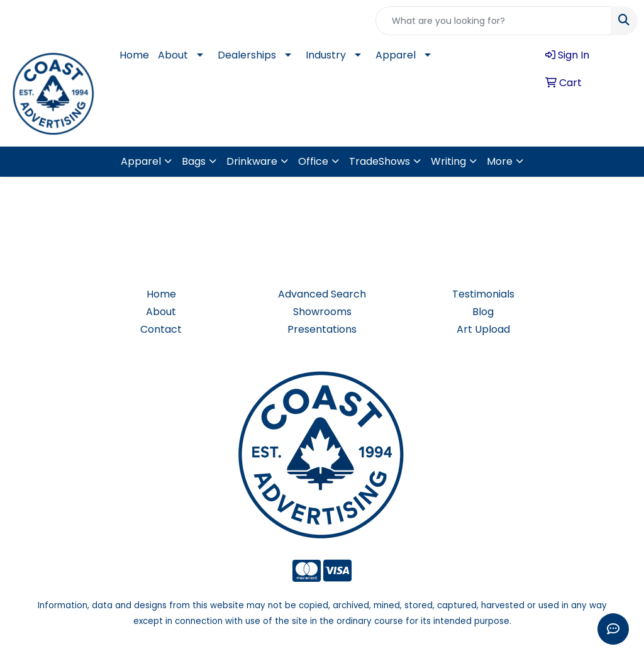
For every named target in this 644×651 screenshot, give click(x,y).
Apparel (396, 55)
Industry (326, 55)
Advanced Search (322, 294)
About (173, 55)
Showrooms (322, 312)
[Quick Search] (493, 21)
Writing (448, 161)
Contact (161, 329)
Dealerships (247, 55)
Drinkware (252, 161)
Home (134, 55)
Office (313, 161)
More (500, 161)
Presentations (322, 329)
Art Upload (483, 329)
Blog (483, 312)
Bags (194, 161)
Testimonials (483, 294)
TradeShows (380, 161)
